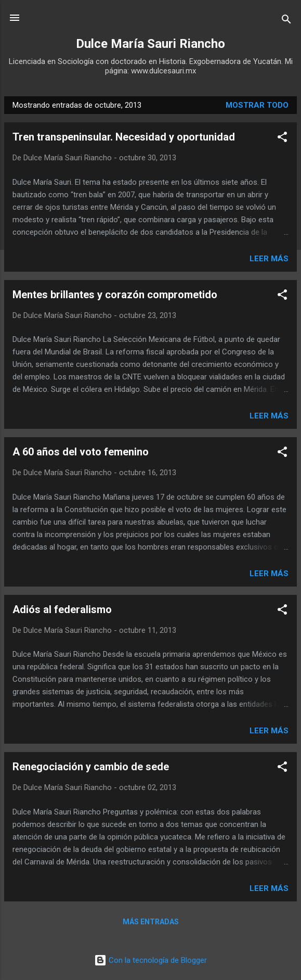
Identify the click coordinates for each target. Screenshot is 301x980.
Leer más (269, 259)
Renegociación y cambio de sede (91, 767)
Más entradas (151, 922)
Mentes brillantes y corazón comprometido (115, 295)
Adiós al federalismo (62, 609)
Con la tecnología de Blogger (150, 960)
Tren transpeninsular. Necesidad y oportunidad (124, 137)
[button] (282, 139)
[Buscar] (286, 21)
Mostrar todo (257, 105)
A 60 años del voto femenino (81, 452)
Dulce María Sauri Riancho (150, 44)
